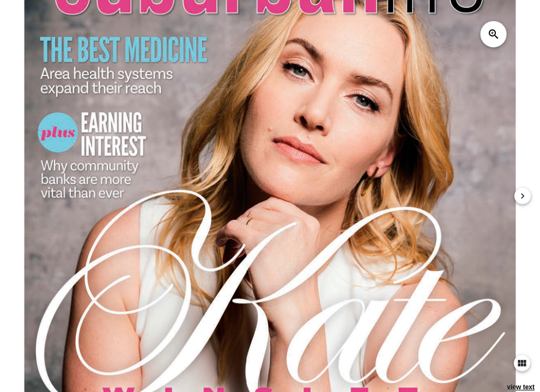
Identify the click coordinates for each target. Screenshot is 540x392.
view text (521, 387)
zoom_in (494, 34)
